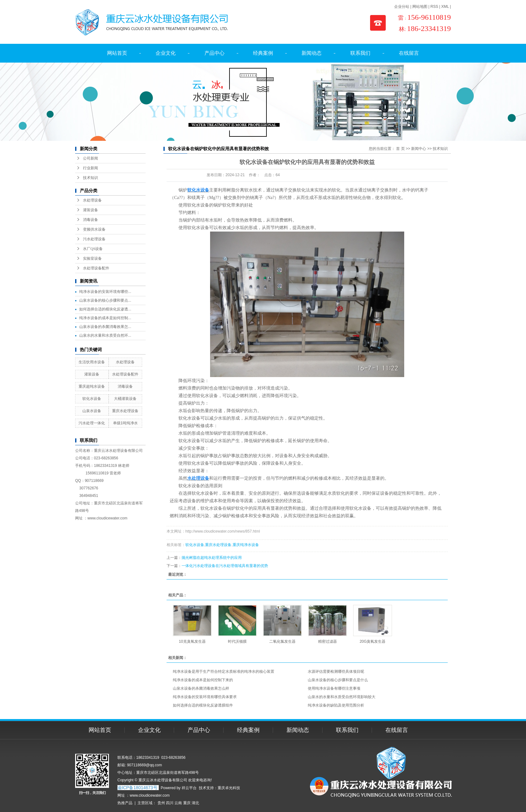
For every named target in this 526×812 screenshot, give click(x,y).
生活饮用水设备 (92, 362)
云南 (178, 803)
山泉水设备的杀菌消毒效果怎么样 (201, 688)
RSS (434, 7)
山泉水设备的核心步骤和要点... (105, 300)
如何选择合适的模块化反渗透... (105, 309)
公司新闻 (90, 158)
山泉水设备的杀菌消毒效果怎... (105, 327)
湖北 (195, 803)
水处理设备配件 (96, 268)
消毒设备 (90, 220)
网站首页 (117, 53)
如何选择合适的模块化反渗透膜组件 (203, 705)
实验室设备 (92, 258)
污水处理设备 (94, 239)
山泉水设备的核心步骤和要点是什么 (338, 680)
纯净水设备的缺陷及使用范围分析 (336, 705)
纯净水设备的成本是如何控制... (105, 318)
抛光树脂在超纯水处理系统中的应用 (212, 558)
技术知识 (90, 178)
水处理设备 (92, 200)
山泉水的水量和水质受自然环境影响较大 (342, 697)
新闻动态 (312, 53)
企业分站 (402, 7)
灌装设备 (90, 210)
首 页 (400, 149)
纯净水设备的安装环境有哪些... (105, 292)
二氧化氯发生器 (282, 641)
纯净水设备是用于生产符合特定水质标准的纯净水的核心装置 (224, 672)
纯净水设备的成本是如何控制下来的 (203, 680)
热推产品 (125, 803)
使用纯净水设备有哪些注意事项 (334, 688)
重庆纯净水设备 (246, 545)
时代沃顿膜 (237, 641)
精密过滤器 (327, 641)
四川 (170, 803)
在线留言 (409, 53)
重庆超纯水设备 (92, 386)
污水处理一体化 (92, 423)
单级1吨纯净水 (125, 423)
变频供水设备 (94, 229)
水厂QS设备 (93, 249)
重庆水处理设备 (125, 411)
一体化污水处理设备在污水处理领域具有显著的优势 (225, 566)
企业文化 (166, 53)
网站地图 (420, 7)
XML (445, 7)
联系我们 (360, 53)
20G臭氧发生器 (373, 641)
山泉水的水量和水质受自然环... (105, 335)
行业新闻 (90, 168)
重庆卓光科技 (229, 788)
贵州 (161, 803)
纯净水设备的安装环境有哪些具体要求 (205, 697)
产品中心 (214, 53)
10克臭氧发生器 (192, 641)
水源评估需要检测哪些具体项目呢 (336, 672)
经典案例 (263, 53)
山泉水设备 (92, 411)
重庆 (187, 803)
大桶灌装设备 (125, 399)
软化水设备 (92, 399)
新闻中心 (419, 149)
